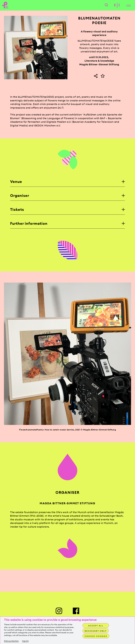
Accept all (96, 626)
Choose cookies (96, 636)
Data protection (11, 641)
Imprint (25, 641)
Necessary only (96, 631)
